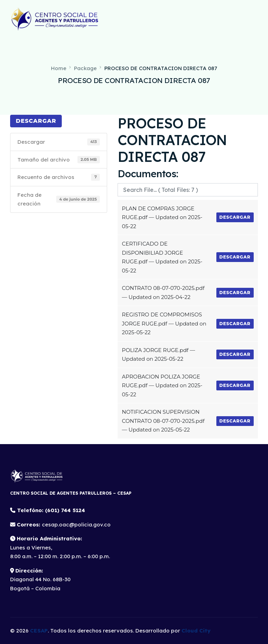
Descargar (36, 121)
